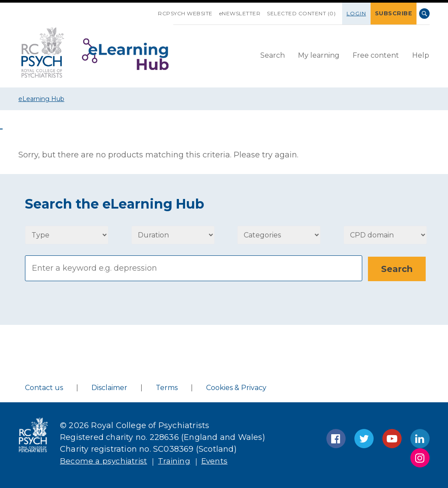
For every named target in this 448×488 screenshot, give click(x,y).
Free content (376, 55)
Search (424, 14)
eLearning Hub (41, 99)
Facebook (336, 439)
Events (218, 461)
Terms (167, 388)
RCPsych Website (188, 13)
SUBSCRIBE (395, 13)
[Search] (194, 268)
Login (359, 13)
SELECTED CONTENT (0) (304, 13)
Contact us (44, 388)
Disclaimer (109, 388)
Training (177, 461)
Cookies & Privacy (236, 388)
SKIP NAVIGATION (154, 10)
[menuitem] (273, 56)
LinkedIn (420, 439)
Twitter (364, 439)
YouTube (392, 439)
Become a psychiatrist (105, 461)
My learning (319, 55)
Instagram (420, 458)
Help (421, 55)
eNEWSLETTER (243, 13)
